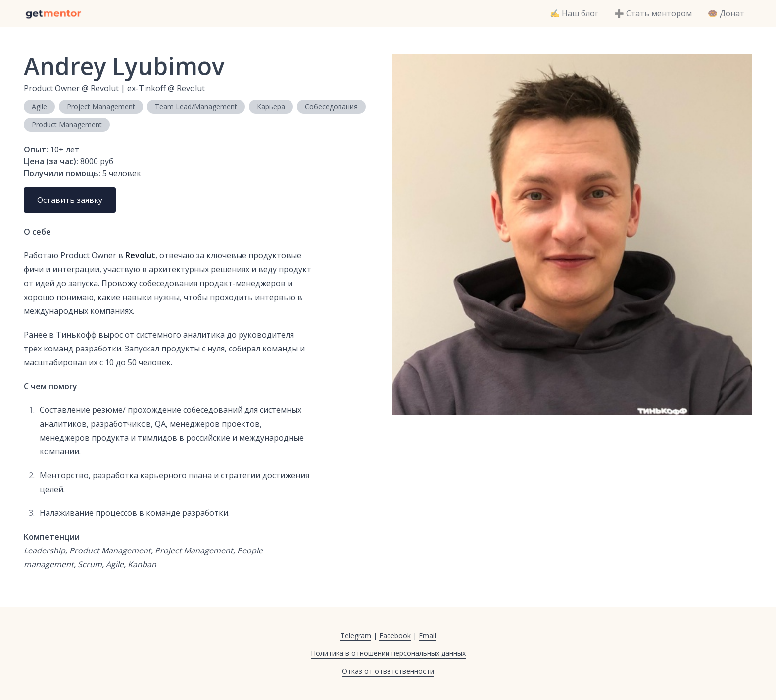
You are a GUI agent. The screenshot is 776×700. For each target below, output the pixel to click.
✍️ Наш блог (574, 13)
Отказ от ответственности (388, 671)
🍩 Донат (726, 13)
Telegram (356, 635)
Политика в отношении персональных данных (388, 653)
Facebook (395, 635)
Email (427, 635)
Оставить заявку (70, 200)
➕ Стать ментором (653, 13)
